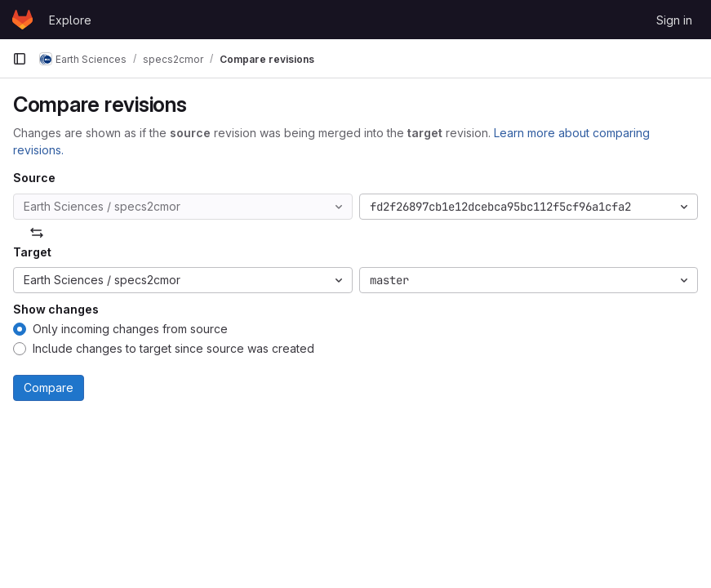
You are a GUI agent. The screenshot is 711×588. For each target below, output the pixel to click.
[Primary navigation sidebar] (20, 59)
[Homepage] (22, 20)
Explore (70, 20)
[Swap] (37, 233)
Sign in (674, 20)
